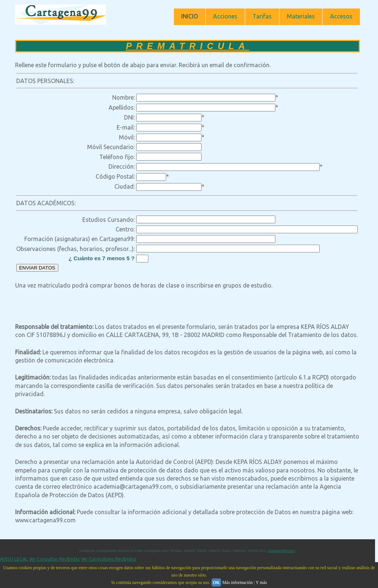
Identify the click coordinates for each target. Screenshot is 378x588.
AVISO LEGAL (14, 559)
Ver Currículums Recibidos (109, 559)
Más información (237, 582)
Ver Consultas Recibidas (54, 559)
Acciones (225, 16)
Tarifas (262, 16)
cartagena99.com (281, 551)
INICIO (190, 16)
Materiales (301, 16)
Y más (261, 582)
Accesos (341, 16)
